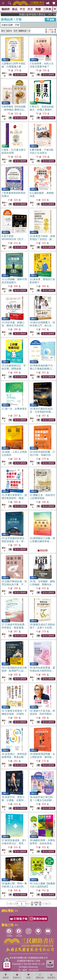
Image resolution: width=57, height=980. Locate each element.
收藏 (28, 976)
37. (14, 843)
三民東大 (48, 9)
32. (42, 714)
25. (14, 584)
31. (14, 714)
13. (14, 326)
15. (14, 369)
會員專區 (51, 976)
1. (14, 67)
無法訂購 (42, 550)
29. (14, 671)
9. (14, 239)
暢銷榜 (6, 9)
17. (14, 409)
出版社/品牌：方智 (10, 25)
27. (14, 628)
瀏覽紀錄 (40, 976)
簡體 (38, 9)
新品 (15, 9)
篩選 (50, 20)
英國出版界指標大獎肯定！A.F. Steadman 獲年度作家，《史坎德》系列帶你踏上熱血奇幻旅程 (43, 15)
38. (42, 843)
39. (14, 887)
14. (42, 326)
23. (14, 541)
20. (42, 455)
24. (42, 541)
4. (42, 110)
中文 (22, 9)
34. (42, 757)
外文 (30, 9)
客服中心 (17, 976)
